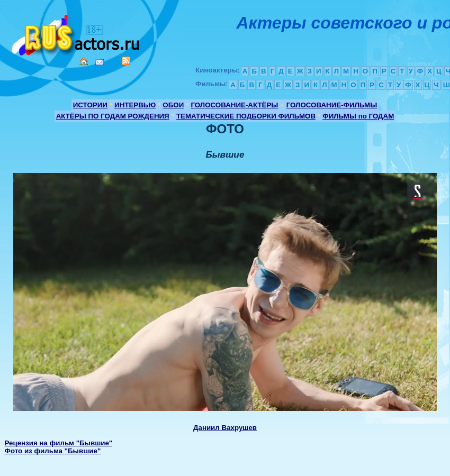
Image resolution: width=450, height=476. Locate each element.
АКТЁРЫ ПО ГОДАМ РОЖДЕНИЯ (113, 116)
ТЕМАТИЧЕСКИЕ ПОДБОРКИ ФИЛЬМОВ (246, 116)
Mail (100, 62)
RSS (126, 61)
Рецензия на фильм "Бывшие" (59, 443)
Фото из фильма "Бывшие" (53, 451)
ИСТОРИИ (90, 105)
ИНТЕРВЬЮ (135, 105)
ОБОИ (173, 105)
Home (84, 61)
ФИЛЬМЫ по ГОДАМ (358, 116)
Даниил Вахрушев (225, 428)
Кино (77, 33)
